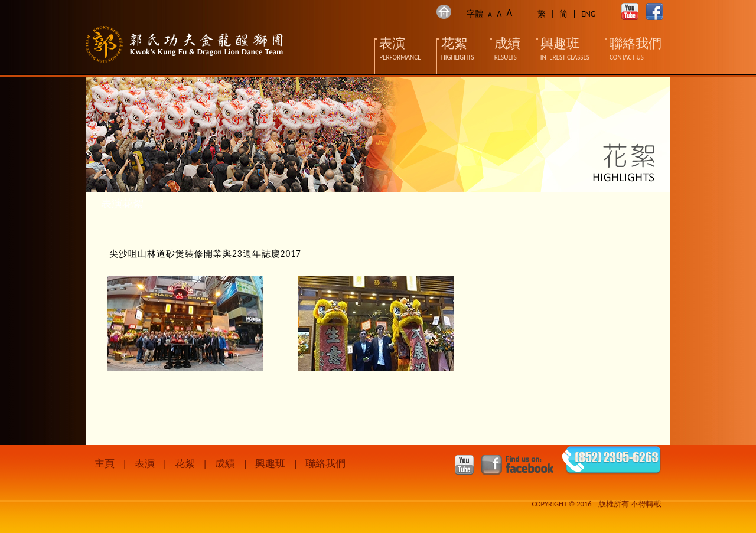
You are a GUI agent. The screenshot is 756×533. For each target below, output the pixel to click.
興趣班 (270, 464)
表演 (145, 464)
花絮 (185, 464)
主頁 (105, 464)
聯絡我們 (325, 464)
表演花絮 (122, 204)
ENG (589, 14)
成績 (225, 464)
